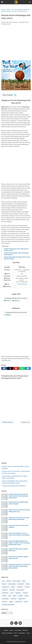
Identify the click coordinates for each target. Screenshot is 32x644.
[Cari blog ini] (30, 2)
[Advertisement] (16, 43)
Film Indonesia (20, 590)
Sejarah (11, 602)
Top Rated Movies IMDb (8, 605)
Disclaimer (25, 630)
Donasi (28, 633)
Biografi (4, 584)
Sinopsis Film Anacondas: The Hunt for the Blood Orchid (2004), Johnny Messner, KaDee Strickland (20, 566)
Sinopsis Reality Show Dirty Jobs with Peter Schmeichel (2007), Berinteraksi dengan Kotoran (18, 496)
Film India (12, 590)
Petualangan (5, 599)
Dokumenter (21, 584)
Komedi (4, 596)
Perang (27, 596)
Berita (24, 581)
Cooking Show (12, 584)
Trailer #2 (17, 301)
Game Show (5, 593)
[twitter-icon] (16, 623)
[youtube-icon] (20, 623)
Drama (28, 584)
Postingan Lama (25, 422)
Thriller (26, 602)
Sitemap (16, 636)
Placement (14, 599)
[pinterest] (16, 368)
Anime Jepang (16, 581)
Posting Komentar (6, 24)
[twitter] (10, 368)
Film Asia (27, 587)
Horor (12, 593)
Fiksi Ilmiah (20, 587)
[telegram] (28, 368)
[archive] (7, 613)
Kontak (11, 630)
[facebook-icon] (12, 623)
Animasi (19, 284)
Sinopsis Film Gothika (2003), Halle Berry (14, 486)
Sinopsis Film (19, 602)
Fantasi (13, 587)
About (16, 633)
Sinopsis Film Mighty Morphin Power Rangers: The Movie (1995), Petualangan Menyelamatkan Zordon (19, 543)
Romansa (5, 602)
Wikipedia (8, 315)
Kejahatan (18, 593)
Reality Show (22, 599)
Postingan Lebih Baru (8, 422)
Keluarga (24, 284)
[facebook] (4, 368)
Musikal (21, 596)
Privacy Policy (18, 630)
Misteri (15, 596)
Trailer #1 (8, 301)
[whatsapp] (22, 368)
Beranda (6, 630)
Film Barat (5, 590)
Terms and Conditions (7, 633)
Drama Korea (6, 587)
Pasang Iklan (22, 633)
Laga (10, 596)
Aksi (3, 581)
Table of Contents (8, 95)
